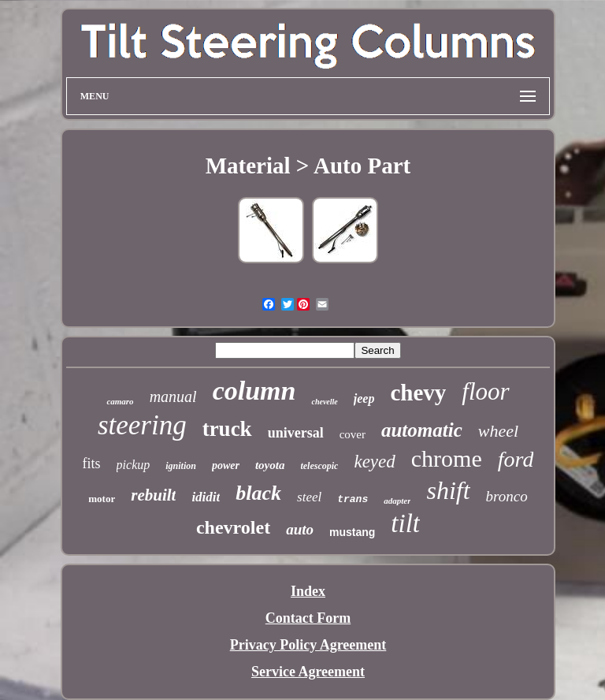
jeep (364, 398)
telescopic (319, 466)
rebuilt (153, 495)
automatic (422, 430)
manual (173, 397)
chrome (447, 458)
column (254, 391)
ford (516, 459)
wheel (498, 431)
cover (353, 434)
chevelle (324, 402)
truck (227, 429)
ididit (206, 497)
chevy (418, 393)
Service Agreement (308, 672)
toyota (270, 465)
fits (92, 464)
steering (142, 425)
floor (485, 391)
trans (353, 499)
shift (448, 490)
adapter (397, 501)
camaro (120, 401)
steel (309, 497)
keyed (374, 462)
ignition (181, 466)
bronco (507, 496)
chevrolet (233, 527)
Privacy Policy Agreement (308, 645)
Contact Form (308, 618)
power (226, 465)
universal (296, 433)
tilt (405, 523)
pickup (134, 465)
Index (308, 591)
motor (102, 499)
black (258, 493)
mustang (352, 532)
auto (300, 529)
